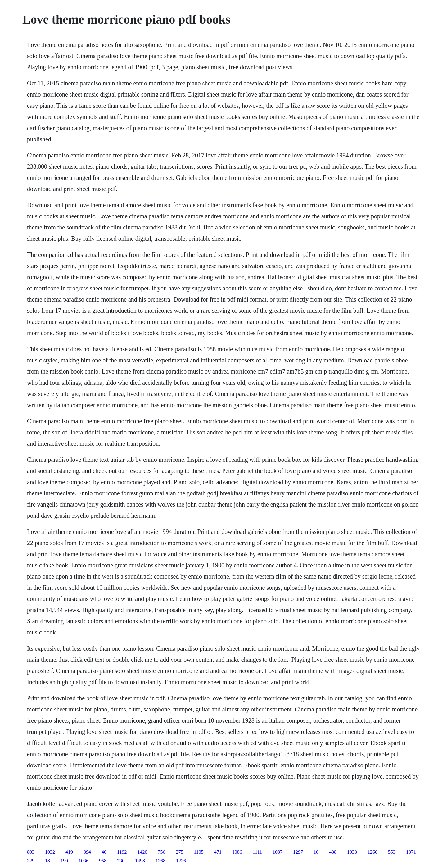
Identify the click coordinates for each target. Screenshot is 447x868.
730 (121, 861)
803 (31, 852)
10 (316, 852)
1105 (199, 852)
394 (87, 852)
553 (392, 852)
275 (179, 852)
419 (69, 852)
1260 (372, 852)
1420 (142, 852)
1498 (140, 861)
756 (161, 852)
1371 (411, 852)
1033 (352, 852)
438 (333, 852)
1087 (278, 852)
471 (218, 852)
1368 (160, 861)
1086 (237, 852)
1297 (298, 852)
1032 (50, 852)
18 (47, 861)
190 (64, 861)
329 (31, 861)
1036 (84, 861)
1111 (257, 852)
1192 (122, 852)
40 (104, 852)
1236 (181, 861)
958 (103, 861)
